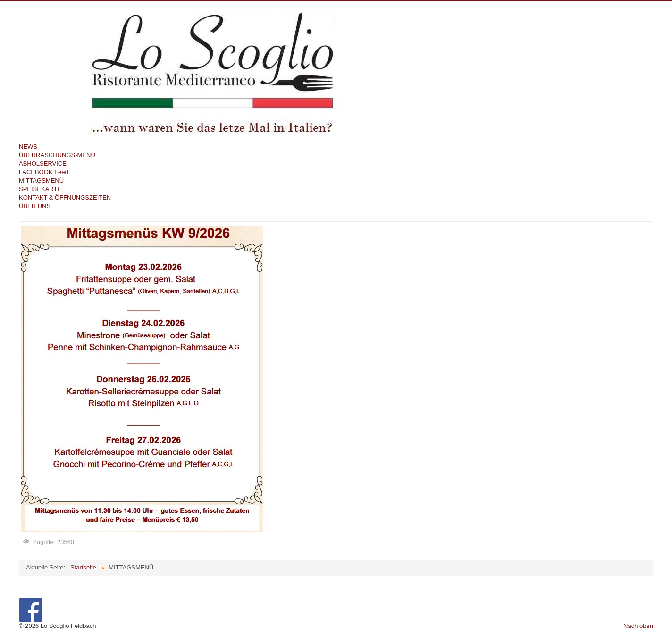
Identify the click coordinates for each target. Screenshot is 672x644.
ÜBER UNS (35, 206)
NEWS (28, 146)
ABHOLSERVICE (43, 163)
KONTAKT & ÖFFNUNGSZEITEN (65, 197)
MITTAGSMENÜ (41, 180)
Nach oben (638, 626)
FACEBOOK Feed (44, 172)
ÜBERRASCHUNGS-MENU (57, 155)
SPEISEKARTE (40, 189)
